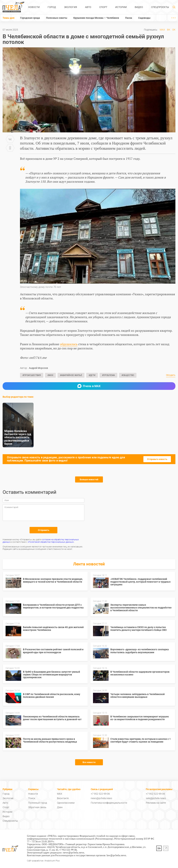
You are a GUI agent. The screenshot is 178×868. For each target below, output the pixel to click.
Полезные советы (57, 18)
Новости (34, 7)
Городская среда (30, 18)
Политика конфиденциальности (109, 803)
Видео (139, 7)
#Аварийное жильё (71, 375)
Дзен (60, 807)
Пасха (129, 18)
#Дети (92, 375)
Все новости (89, 762)
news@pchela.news (101, 798)
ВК (169, 30)
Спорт (103, 7)
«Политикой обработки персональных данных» (51, 542)
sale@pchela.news (156, 798)
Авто (88, 7)
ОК (174, 30)
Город (52, 7)
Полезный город (38, 803)
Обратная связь (37, 807)
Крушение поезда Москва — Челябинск (96, 18)
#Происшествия (32, 375)
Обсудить (171, 375)
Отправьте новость (157, 459)
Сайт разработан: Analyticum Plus (43, 861)
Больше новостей (89, 479)
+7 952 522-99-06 (100, 794)
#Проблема (108, 375)
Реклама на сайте (156, 803)
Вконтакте (63, 798)
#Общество (128, 375)
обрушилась (69, 344)
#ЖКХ (50, 375)
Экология (70, 7)
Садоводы (144, 18)
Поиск (32, 798)
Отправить (44, 530)
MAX (162, 30)
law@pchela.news (116, 855)
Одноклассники (66, 803)
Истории (121, 7)
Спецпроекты (160, 7)
